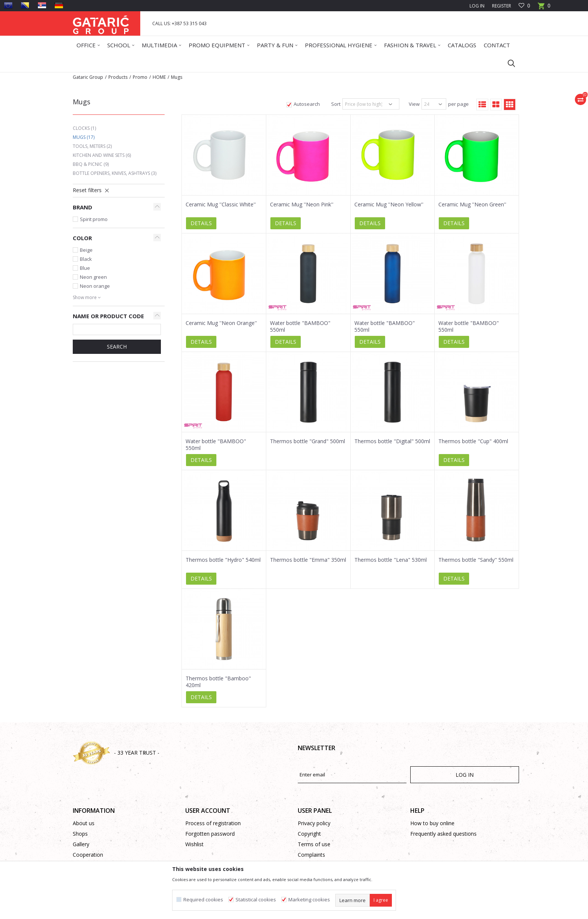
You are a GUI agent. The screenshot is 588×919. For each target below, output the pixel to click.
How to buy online (432, 823)
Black (86, 259)
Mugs (84, 137)
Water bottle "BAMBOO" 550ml (300, 326)
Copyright (309, 834)
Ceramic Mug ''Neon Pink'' (302, 205)
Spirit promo (94, 219)
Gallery (81, 844)
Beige (86, 250)
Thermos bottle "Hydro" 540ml (223, 560)
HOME (159, 77)
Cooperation (88, 855)
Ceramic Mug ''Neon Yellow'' (389, 205)
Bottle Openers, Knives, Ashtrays (115, 173)
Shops (80, 834)
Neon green (93, 277)
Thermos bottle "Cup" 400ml (473, 441)
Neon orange (95, 286)
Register (502, 6)
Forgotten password (210, 834)
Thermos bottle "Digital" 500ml (392, 441)
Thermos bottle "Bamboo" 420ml (218, 682)
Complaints (311, 855)
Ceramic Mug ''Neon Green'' (472, 205)
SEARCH (117, 347)
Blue (85, 268)
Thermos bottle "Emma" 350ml (308, 560)
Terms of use (314, 844)
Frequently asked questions (443, 834)
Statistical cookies (256, 900)
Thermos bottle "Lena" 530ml (391, 560)
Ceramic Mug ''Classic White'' (221, 205)
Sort (336, 104)
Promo (140, 77)
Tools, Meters (92, 146)
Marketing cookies (309, 900)
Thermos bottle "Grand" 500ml (307, 441)
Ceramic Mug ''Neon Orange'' (221, 323)
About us (84, 823)
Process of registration (213, 823)
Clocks (84, 128)
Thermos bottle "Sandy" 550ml (476, 560)
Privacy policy (314, 823)
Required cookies (203, 900)
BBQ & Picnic (91, 164)
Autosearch (307, 104)
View (414, 104)
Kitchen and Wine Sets (102, 155)
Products (118, 77)
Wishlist (194, 844)
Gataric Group (88, 77)
